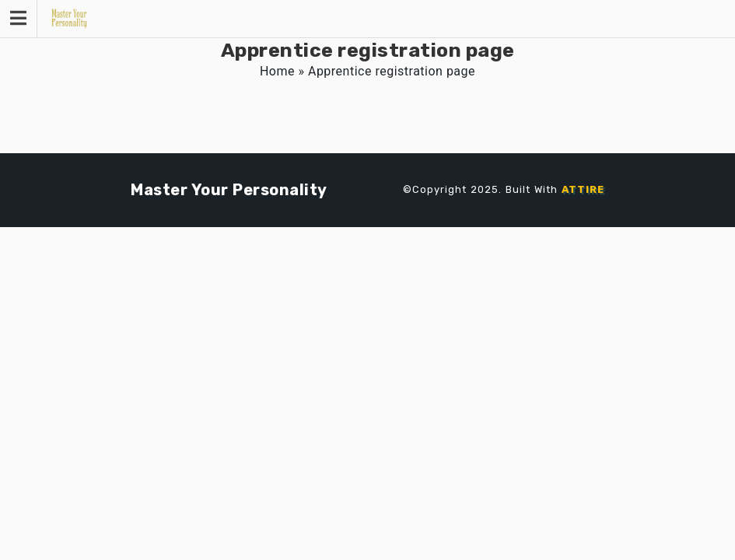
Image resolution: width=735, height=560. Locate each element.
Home (277, 71)
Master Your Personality (229, 190)
